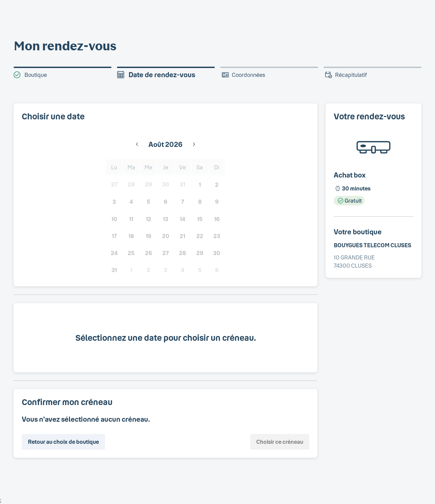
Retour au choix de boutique (63, 442)
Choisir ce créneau (280, 442)
